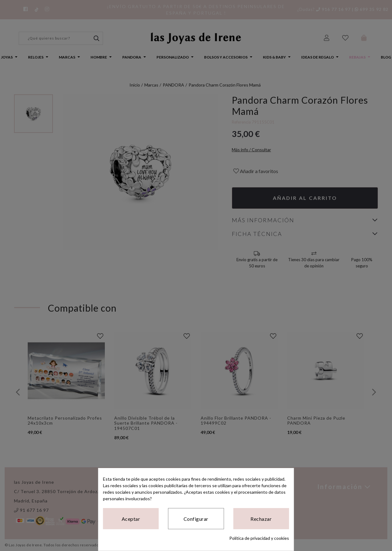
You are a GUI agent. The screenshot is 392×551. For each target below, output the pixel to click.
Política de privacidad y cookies (259, 538)
